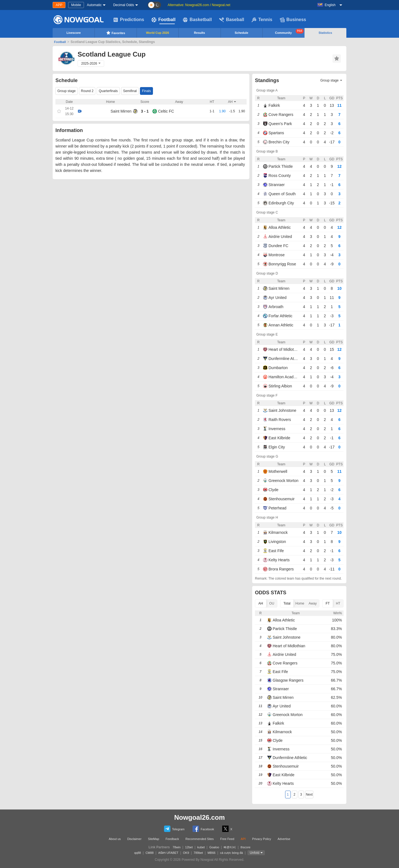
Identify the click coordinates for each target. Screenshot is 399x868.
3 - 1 (145, 111)
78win (177, 847)
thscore (245, 847)
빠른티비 (230, 847)
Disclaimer (134, 839)
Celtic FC (166, 111)
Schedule (241, 33)
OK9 (186, 853)
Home (300, 603)
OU (272, 603)
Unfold (255, 853)
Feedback (172, 839)
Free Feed (227, 839)
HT (338, 603)
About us (115, 839)
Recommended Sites (199, 839)
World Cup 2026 (158, 33)
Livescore (74, 33)
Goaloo (214, 847)
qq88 (137, 853)
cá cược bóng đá (232, 853)
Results (199, 33)
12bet (189, 847)
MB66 (212, 853)
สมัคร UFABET (168, 853)
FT (328, 603)
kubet (201, 847)
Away (313, 603)
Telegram (174, 829)
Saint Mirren (121, 111)
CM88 (149, 853)
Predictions (129, 20)
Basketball (197, 20)
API (243, 839)
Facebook (203, 829)
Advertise (284, 839)
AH (261, 603)
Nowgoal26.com (200, 817)
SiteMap (154, 839)
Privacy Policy (262, 839)
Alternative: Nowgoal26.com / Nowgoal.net (199, 5)
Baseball (232, 20)
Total (287, 603)
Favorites (116, 33)
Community (289, 32)
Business (293, 20)
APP (59, 5)
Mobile (76, 5)
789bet (198, 853)
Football (163, 20)
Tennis (262, 20)
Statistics (325, 33)
